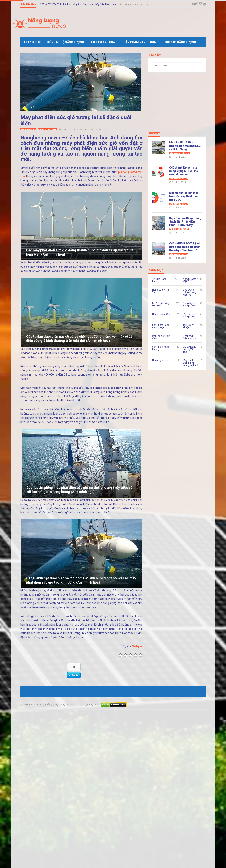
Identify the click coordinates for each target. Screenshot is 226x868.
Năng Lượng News (92, 129)
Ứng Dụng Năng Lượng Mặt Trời (190, 292)
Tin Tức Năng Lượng (47, 130)
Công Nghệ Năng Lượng (66, 42)
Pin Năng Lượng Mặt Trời (161, 304)
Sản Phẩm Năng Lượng (141, 42)
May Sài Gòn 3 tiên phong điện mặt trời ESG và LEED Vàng (185, 146)
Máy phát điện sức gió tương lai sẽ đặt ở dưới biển (76, 120)
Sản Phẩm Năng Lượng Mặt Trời (161, 326)
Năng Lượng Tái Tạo (179, 179)
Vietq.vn (137, 646)
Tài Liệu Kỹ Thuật (104, 42)
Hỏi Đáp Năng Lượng (180, 42)
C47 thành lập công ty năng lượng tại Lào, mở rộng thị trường (184, 171)
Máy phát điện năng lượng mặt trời (190, 363)
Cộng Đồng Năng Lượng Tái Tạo (57, 705)
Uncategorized (160, 360)
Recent (154, 134)
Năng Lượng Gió (28, 130)
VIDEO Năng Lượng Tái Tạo (190, 349)
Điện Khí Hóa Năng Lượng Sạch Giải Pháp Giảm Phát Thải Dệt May (76, 4)
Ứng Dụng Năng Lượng (190, 315)
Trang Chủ (32, 42)
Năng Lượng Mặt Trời (180, 153)
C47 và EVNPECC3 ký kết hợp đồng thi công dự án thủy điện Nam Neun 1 (185, 247)
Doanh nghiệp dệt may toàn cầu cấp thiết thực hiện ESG (184, 196)
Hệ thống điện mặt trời (190, 337)
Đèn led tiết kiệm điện (161, 337)
